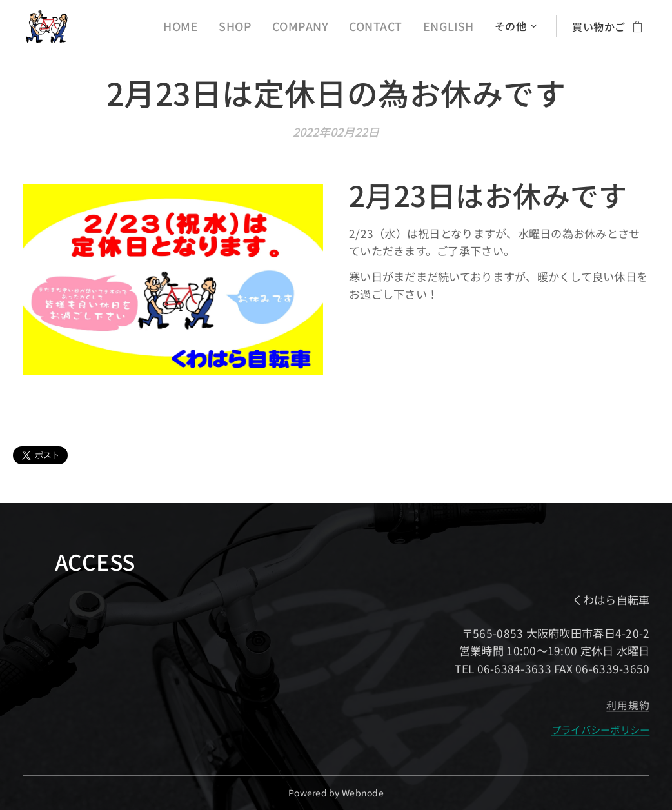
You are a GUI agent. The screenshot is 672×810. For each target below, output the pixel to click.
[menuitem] (203, 26)
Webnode (363, 793)
